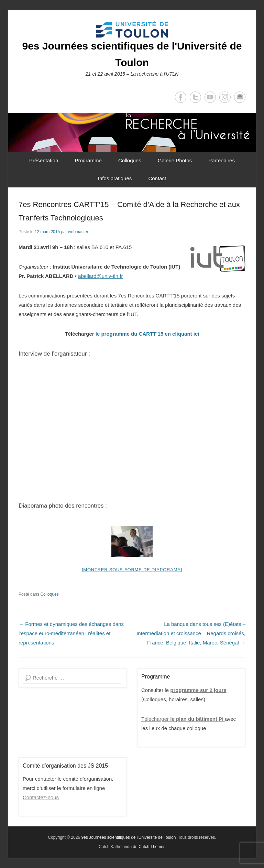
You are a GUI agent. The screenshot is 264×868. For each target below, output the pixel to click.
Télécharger (183, 719)
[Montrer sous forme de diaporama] (132, 570)
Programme (88, 160)
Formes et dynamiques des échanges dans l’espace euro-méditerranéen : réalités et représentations (71, 633)
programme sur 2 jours (198, 690)
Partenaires (222, 160)
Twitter (195, 97)
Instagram (225, 97)
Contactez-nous (41, 797)
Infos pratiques (115, 178)
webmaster (78, 232)
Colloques (130, 160)
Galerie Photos (175, 160)
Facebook (181, 97)
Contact (157, 178)
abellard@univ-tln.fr (100, 276)
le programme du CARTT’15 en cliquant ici (147, 334)
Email (240, 97)
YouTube (210, 97)
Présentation (44, 160)
